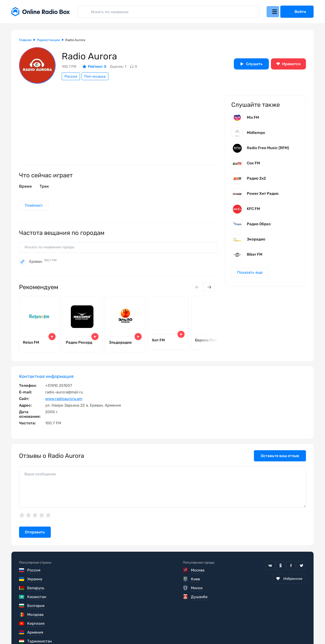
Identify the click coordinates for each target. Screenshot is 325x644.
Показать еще (251, 275)
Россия (71, 76)
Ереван (43, 263)
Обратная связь (172, 629)
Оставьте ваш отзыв (280, 461)
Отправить (35, 537)
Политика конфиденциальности (117, 629)
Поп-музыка (95, 76)
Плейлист (35, 206)
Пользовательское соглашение (48, 629)
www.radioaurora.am (64, 404)
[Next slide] (209, 289)
